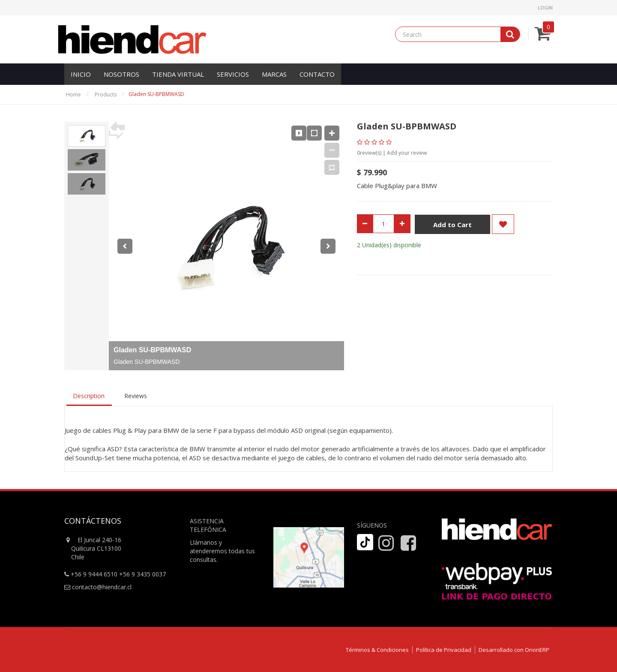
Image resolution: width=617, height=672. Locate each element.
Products (106, 94)
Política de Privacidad (444, 650)
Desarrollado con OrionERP (514, 650)
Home (73, 94)
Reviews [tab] (136, 396)
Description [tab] (89, 396)
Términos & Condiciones (377, 650)
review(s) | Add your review (392, 153)
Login (545, 7)
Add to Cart (452, 225)
